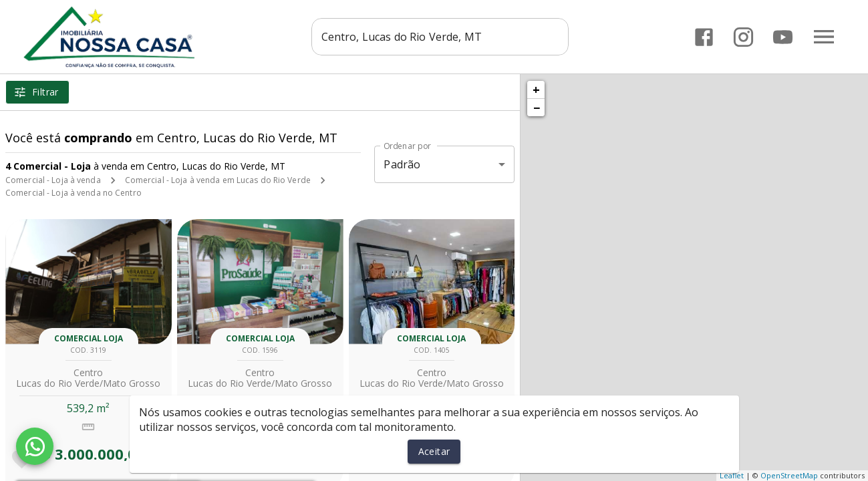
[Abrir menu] (824, 37)
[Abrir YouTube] (783, 37)
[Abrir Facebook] (704, 37)
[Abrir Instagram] (743, 37)
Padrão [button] (402, 164)
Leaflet (732, 475)
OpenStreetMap (789, 475)
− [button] (537, 108)
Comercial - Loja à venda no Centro (74, 193)
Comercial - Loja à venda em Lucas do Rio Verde (218, 180)
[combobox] (443, 37)
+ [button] (536, 90)
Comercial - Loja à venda (53, 180)
